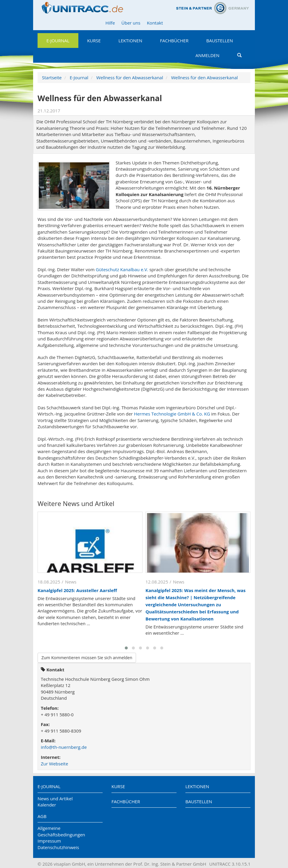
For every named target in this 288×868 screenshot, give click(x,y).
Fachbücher (174, 41)
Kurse (94, 41)
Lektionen (130, 41)
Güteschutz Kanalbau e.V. (122, 269)
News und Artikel (55, 799)
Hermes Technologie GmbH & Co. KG (172, 414)
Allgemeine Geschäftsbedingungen (61, 831)
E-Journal (58, 41)
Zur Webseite (54, 764)
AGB (42, 816)
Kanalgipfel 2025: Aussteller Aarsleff (77, 590)
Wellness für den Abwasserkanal (130, 77)
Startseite (52, 77)
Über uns (131, 23)
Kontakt (155, 23)
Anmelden (207, 55)
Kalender (47, 805)
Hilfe (110, 23)
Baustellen (219, 41)
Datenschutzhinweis (58, 847)
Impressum (49, 841)
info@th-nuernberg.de (64, 747)
